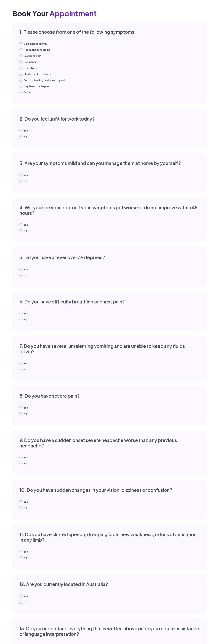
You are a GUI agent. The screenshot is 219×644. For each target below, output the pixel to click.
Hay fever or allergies (36, 86)
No (25, 137)
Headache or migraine (37, 50)
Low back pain (32, 56)
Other (27, 92)
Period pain (31, 62)
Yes (26, 131)
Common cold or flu (36, 44)
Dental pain (31, 68)
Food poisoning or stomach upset (44, 80)
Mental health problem (37, 74)
